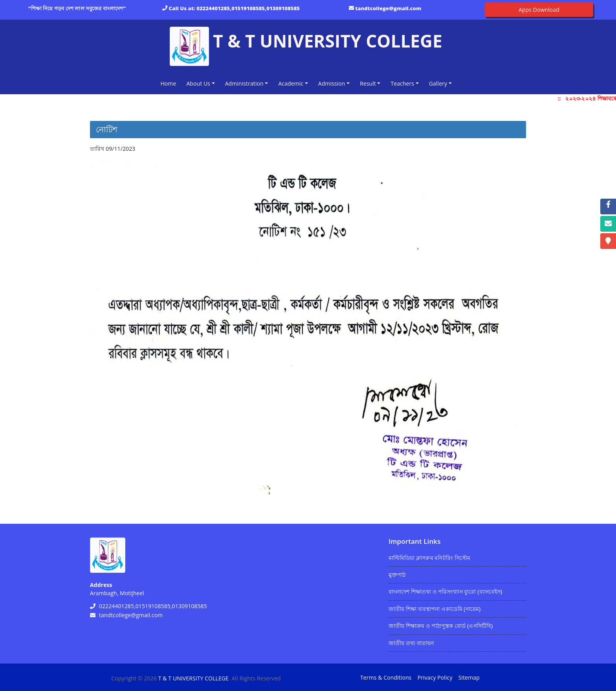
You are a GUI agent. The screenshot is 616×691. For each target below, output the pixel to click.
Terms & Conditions (386, 677)
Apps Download (539, 10)
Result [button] (368, 83)
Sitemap (469, 677)
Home (170, 83)
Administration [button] (244, 83)
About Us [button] (198, 83)
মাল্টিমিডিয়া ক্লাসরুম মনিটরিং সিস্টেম (429, 558)
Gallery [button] (438, 83)
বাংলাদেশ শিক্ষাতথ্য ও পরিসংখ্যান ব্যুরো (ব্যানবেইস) (445, 591)
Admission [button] (332, 83)
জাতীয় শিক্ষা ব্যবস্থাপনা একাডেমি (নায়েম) (434, 609)
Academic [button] (291, 83)
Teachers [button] (402, 83)
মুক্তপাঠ (397, 575)
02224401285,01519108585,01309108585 (248, 8)
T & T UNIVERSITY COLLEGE (193, 678)
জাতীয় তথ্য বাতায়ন (411, 643)
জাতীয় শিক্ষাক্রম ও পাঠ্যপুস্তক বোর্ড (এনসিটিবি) (441, 626)
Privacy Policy (435, 677)
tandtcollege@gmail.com (388, 8)
